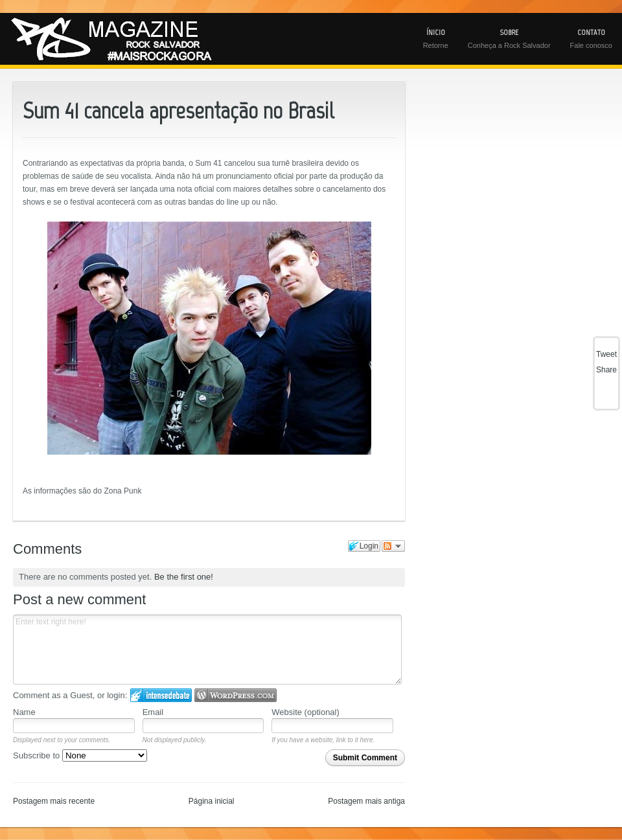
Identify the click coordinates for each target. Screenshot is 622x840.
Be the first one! (184, 577)
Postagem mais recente (54, 801)
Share (606, 370)
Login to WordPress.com (236, 695)
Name (24, 712)
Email (153, 712)
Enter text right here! (207, 650)
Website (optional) (305, 712)
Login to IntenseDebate (161, 695)
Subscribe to (80, 755)
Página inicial (212, 801)
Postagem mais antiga (366, 801)
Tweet (606, 354)
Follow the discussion (393, 546)
